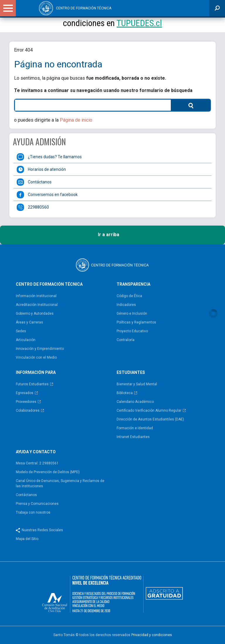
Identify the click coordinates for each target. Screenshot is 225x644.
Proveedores (26, 402)
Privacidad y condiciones (152, 635)
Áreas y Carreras (29, 322)
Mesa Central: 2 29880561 (37, 463)
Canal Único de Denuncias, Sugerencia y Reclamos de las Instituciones (60, 483)
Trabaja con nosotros (33, 512)
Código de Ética (129, 296)
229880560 (38, 207)
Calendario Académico (135, 402)
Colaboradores (28, 410)
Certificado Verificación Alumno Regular (149, 410)
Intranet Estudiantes (133, 437)
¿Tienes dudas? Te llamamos (55, 157)
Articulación (26, 340)
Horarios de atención (47, 169)
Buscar (183, 105)
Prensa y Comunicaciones (37, 504)
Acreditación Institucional (37, 305)
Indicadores (126, 305)
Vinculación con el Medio (36, 357)
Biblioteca (125, 393)
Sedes (21, 331)
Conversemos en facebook (53, 195)
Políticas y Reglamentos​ (136, 322)
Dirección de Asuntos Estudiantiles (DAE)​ (150, 419)
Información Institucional (36, 296)
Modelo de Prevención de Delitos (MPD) (48, 472)
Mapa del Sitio (27, 539)
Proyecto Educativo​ (132, 331)
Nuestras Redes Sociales (42, 530)
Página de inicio (76, 120)
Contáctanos (40, 182)
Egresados (25, 393)
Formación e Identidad (135, 428)
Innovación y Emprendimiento (40, 349)
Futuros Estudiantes (32, 384)
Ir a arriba (113, 235)
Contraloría (126, 340)
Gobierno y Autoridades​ (35, 314)
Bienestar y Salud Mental (137, 384)
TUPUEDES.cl (139, 23)
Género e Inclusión (132, 314)
